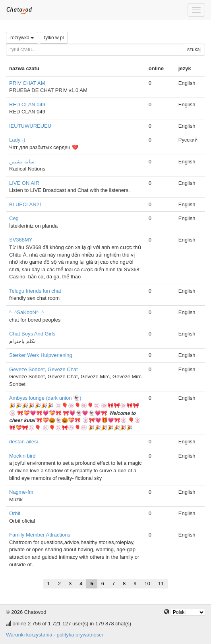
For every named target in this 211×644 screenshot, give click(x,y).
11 (161, 584)
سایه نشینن (22, 162)
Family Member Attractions (40, 535)
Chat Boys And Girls (32, 334)
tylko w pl (54, 38)
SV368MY (21, 240)
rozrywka (22, 38)
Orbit (15, 513)
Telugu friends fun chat (35, 291)
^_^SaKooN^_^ (26, 312)
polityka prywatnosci (79, 635)
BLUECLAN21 (26, 204)
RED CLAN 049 (27, 104)
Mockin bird (22, 456)
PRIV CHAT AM (27, 83)
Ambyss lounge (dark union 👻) (45, 398)
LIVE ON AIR (24, 183)
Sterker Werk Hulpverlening (41, 355)
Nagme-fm (21, 492)
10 (147, 584)
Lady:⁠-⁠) (17, 140)
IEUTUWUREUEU (30, 126)
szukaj (194, 50)
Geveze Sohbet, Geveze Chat (44, 369)
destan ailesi (23, 442)
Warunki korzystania (29, 635)
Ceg (14, 218)
